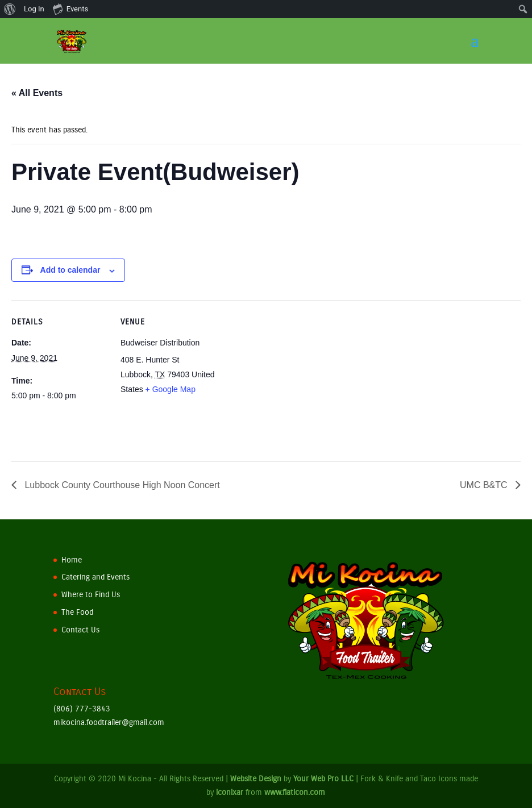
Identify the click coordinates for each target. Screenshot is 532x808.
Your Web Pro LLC (323, 779)
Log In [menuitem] (34, 9)
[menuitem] (10, 9)
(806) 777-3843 (82, 709)
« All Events (37, 93)
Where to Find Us (91, 595)
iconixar (230, 792)
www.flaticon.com (295, 792)
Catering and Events (95, 577)
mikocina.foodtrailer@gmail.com (109, 722)
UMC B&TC (485, 485)
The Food (77, 612)
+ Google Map (171, 389)
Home (72, 560)
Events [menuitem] (70, 9)
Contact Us (80, 630)
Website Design (256, 779)
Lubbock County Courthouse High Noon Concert (121, 485)
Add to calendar (70, 270)
